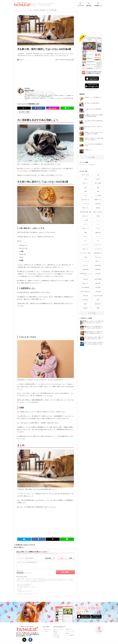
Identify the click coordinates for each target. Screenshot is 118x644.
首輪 (85, 233)
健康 (98, 187)
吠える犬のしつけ (85, 200)
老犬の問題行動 (85, 287)
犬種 (98, 175)
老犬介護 (85, 279)
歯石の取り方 (98, 304)
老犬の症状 (85, 296)
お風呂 (98, 300)
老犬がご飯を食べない (85, 292)
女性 (62, 558)
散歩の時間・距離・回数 (85, 212)
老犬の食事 (98, 283)
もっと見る (92, 157)
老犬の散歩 (98, 287)
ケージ (98, 220)
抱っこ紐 (85, 265)
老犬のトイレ (85, 283)
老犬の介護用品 (98, 279)
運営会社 (68, 633)
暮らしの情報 (98, 183)
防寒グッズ (98, 261)
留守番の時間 (85, 270)
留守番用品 (98, 270)
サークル (85, 224)
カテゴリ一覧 (80, 6)
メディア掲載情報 (70, 635)
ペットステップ (85, 261)
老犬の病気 (98, 292)
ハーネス (98, 228)
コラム (85, 196)
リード (85, 241)
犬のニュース (85, 183)
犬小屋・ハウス (85, 228)
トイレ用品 (85, 220)
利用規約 (55, 633)
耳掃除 (98, 308)
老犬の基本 (98, 274)
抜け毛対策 (85, 300)
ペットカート (85, 245)
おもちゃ (85, 237)
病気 (85, 187)
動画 (98, 191)
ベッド (98, 224)
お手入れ (98, 179)
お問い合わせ (56, 635)
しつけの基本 (98, 196)
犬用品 (98, 216)
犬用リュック (85, 249)
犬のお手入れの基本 (98, 296)
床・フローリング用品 (85, 253)
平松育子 (32, 91)
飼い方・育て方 (85, 175)
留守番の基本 (98, 265)
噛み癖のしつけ (98, 200)
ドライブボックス (98, 249)
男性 (71, 558)
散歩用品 (98, 208)
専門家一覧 (68, 629)
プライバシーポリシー (71, 631)
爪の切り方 (85, 308)
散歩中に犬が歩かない (98, 212)
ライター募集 (56, 637)
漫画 (85, 191)
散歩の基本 (98, 204)
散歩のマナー (85, 216)
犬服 (85, 257)
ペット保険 (45, 631)
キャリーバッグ (98, 245)
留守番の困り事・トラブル (85, 274)
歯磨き (85, 304)
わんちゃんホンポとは (58, 629)
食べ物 (85, 179)
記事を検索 (88, 6)
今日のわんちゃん (47, 629)
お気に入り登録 (70, 60)
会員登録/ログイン (98, 6)
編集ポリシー (56, 631)
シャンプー (98, 237)
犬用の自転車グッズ (98, 253)
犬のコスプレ (98, 257)
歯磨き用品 (98, 233)
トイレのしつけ (85, 204)
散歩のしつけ (85, 208)
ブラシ (98, 241)
